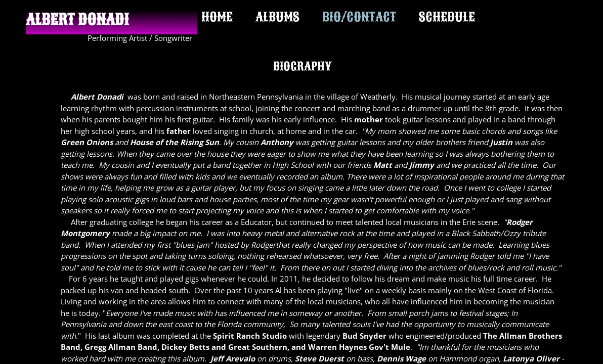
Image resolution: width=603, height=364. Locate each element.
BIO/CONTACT (359, 17)
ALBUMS (277, 17)
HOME (217, 17)
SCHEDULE (447, 17)
